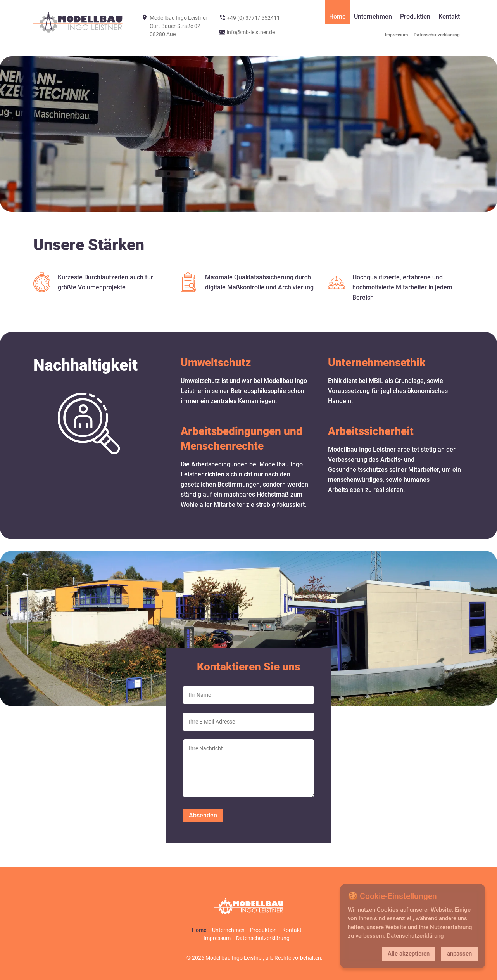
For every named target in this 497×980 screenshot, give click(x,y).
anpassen (459, 954)
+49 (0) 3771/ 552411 (253, 18)
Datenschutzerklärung (415, 936)
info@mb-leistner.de (251, 32)
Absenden (203, 815)
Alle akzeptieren (409, 954)
